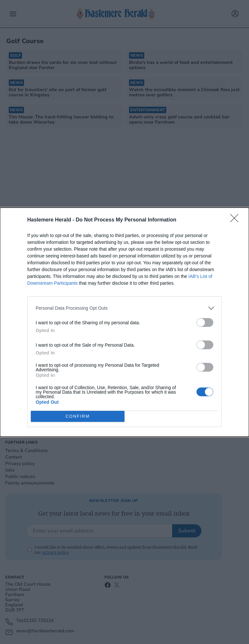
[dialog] (124, 322)
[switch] (205, 322)
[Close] (236, 220)
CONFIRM (78, 416)
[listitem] (124, 308)
